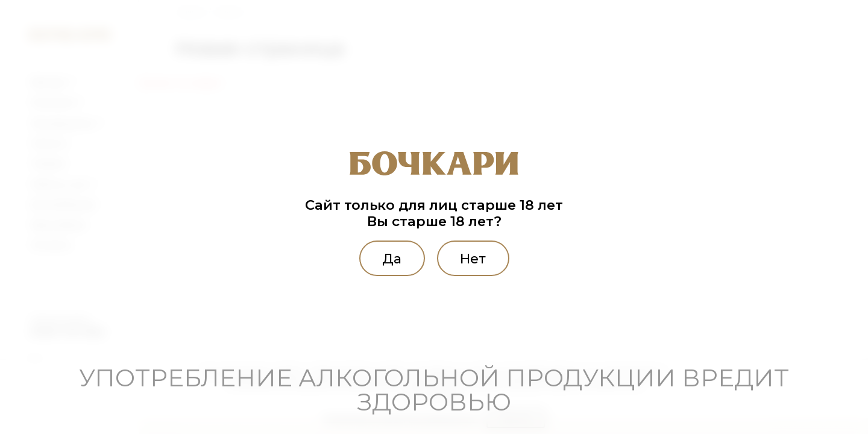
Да (389, 258)
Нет (475, 258)
